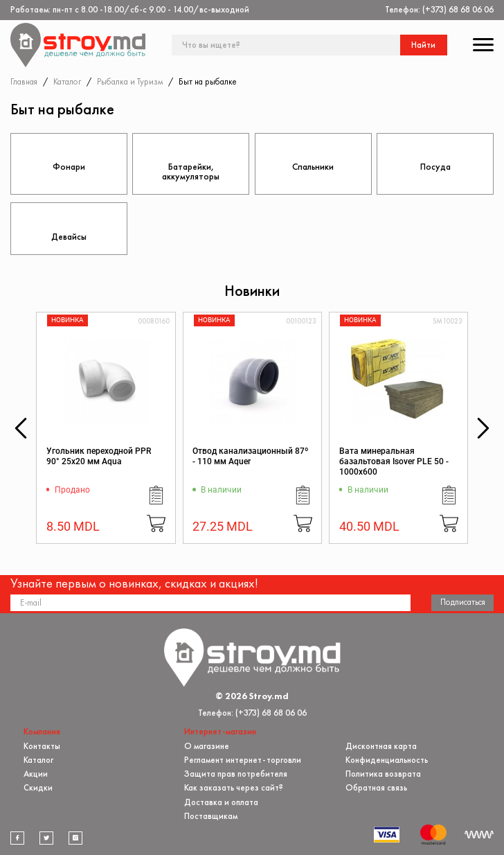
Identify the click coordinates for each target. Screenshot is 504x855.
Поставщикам (211, 816)
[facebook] (17, 838)
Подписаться (463, 602)
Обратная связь (376, 787)
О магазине (207, 745)
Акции (36, 774)
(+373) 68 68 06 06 (458, 9)
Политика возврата (383, 774)
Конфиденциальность (387, 760)
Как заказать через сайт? (234, 787)
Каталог (67, 81)
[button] (21, 428)
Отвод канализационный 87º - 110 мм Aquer (250, 456)
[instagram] (75, 838)
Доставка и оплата (221, 801)
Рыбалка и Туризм (130, 81)
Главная (24, 81)
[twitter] (46, 838)
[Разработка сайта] (479, 835)
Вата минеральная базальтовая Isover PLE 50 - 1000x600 (394, 461)
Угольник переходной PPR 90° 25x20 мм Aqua (99, 456)
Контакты (42, 745)
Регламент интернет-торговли (243, 760)
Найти (423, 45)
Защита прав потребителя (236, 774)
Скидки (38, 787)
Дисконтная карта (381, 745)
